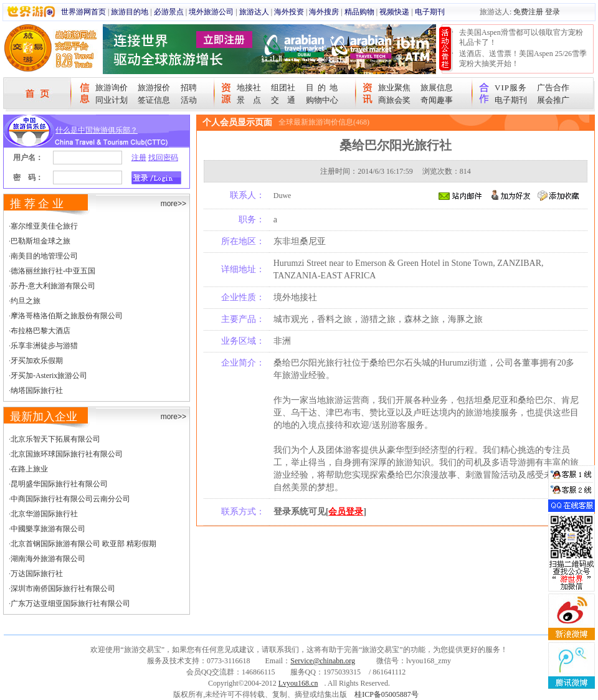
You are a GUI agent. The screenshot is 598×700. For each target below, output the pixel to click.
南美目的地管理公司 (44, 256)
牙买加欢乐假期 (37, 361)
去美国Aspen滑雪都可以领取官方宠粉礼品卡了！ (521, 37)
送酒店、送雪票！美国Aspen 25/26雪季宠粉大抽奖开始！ (523, 59)
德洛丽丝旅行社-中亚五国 (53, 271)
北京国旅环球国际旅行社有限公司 (67, 454)
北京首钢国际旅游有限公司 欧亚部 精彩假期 (83, 544)
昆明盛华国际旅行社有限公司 (59, 484)
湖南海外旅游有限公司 (48, 559)
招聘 (189, 87)
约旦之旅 (26, 301)
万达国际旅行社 (37, 574)
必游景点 (169, 12)
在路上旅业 (29, 469)
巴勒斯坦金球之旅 (40, 241)
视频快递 (394, 12)
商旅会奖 (394, 100)
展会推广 (553, 100)
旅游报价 (154, 87)
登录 (553, 12)
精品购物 (359, 12)
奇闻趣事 (437, 100)
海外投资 (289, 12)
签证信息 (154, 100)
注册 (139, 158)
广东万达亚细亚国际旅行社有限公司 (70, 603)
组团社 (283, 87)
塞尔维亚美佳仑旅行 (44, 226)
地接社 (249, 87)
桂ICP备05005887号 (387, 694)
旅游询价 (112, 87)
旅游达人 (254, 12)
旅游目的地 (130, 12)
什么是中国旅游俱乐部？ (97, 130)
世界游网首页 (83, 12)
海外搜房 (324, 12)
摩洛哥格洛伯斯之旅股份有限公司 (67, 316)
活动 (189, 100)
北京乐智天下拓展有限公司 (55, 439)
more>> (173, 204)
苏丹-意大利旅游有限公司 (53, 286)
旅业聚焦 (394, 87)
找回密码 (163, 158)
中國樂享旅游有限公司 (48, 529)
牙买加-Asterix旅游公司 (49, 376)
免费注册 (528, 12)
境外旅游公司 (211, 12)
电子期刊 (430, 12)
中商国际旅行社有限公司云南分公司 (70, 499)
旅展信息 (437, 87)
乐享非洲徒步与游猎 (44, 346)
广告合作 (553, 87)
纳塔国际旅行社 (37, 390)
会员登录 (346, 512)
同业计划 (112, 100)
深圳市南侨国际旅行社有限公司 (63, 589)
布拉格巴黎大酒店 (40, 331)
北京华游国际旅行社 (44, 514)
